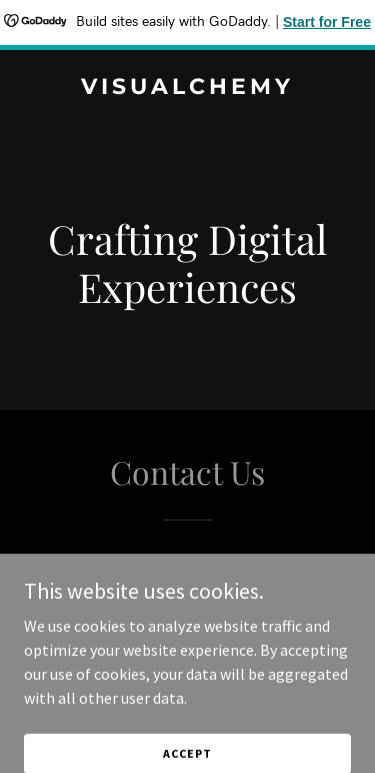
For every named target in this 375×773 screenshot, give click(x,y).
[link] (187, 88)
